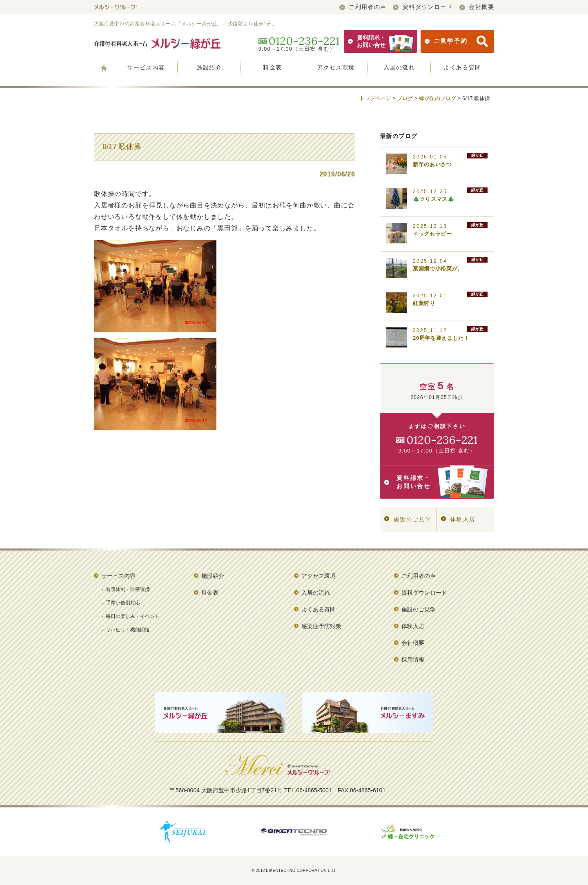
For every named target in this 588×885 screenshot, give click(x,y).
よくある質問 (462, 67)
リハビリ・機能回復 (128, 630)
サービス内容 (146, 67)
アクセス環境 (336, 67)
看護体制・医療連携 (128, 589)
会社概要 (477, 7)
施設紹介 (209, 67)
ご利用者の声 (363, 7)
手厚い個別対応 (123, 603)
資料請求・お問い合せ (381, 41)
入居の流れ (399, 67)
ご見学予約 (456, 41)
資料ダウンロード (423, 7)
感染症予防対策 (321, 626)
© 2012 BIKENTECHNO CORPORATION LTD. (294, 871)
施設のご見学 (408, 519)
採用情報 (413, 660)
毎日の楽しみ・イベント (133, 616)
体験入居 (458, 519)
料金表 (272, 67)
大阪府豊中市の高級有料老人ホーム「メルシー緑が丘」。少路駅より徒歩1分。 (185, 24)
